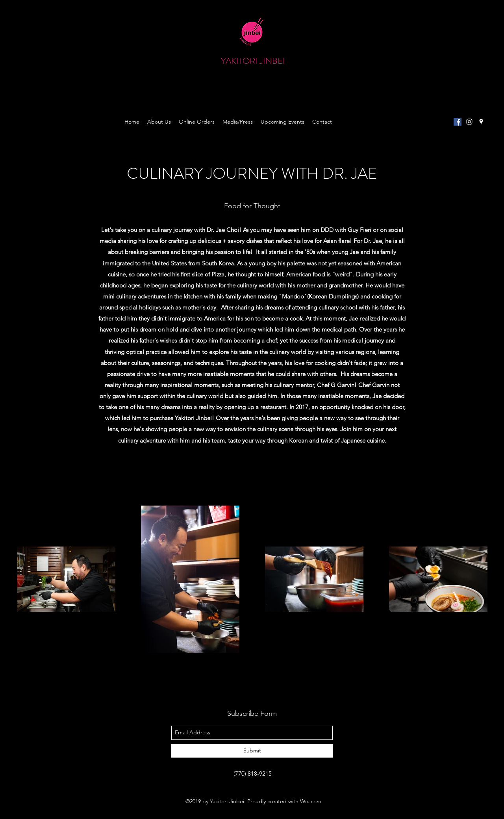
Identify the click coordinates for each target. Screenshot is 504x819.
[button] (438, 69)
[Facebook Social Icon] (458, 122)
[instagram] (469, 122)
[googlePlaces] (481, 122)
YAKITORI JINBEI (253, 61)
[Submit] (252, 751)
